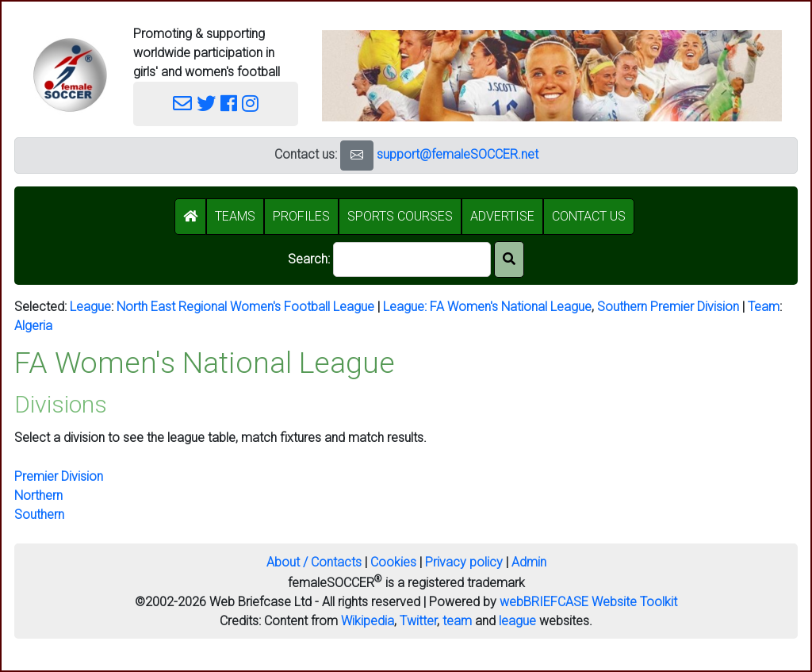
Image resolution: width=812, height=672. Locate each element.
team (457, 621)
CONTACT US (589, 216)
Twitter (418, 621)
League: (406, 307)
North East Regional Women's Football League (245, 307)
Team (764, 307)
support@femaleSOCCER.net (458, 154)
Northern (38, 495)
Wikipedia (368, 621)
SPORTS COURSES (400, 216)
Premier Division (59, 476)
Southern (39, 515)
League (90, 307)
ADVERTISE (502, 216)
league (517, 621)
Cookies (393, 562)
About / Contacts (314, 562)
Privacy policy (464, 562)
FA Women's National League (511, 307)
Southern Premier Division (668, 307)
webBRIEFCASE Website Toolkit (588, 602)
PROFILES (301, 216)
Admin (529, 562)
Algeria (33, 326)
